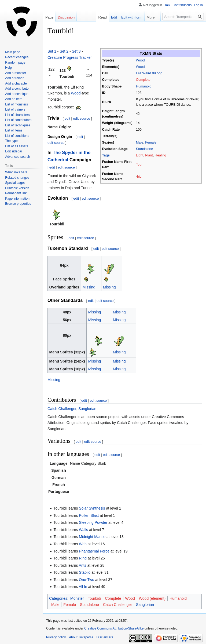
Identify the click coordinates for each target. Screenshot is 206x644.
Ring (83, 558)
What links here (16, 172)
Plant (149, 155)
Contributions (182, 5)
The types (12, 141)
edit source (82, 118)
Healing (161, 155)
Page (49, 17)
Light (140, 155)
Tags (106, 155)
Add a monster (16, 73)
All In (83, 587)
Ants (83, 565)
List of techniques (18, 125)
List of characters (17, 115)
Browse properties (18, 204)
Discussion (66, 17)
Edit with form (127, 17)
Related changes (17, 178)
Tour (139, 164)
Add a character (16, 83)
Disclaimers (105, 637)
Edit (109, 17)
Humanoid (144, 86)
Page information (17, 199)
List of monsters (16, 104)
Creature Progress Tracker (70, 57)
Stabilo (85, 572)
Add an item (14, 99)
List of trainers (15, 109)
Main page (13, 52)
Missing (89, 287)
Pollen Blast (89, 515)
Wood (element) (152, 598)
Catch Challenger (62, 409)
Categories (58, 598)
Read (98, 17)
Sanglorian (87, 409)
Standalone (145, 149)
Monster (77, 598)
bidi (140, 177)
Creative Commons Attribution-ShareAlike (114, 628)
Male (140, 142)
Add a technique (17, 94)
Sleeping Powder (93, 522)
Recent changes (17, 57)
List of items (14, 130)
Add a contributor (17, 89)
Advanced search (18, 157)
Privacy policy (56, 637)
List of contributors (18, 120)
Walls (83, 530)
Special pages (15, 183)
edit (67, 118)
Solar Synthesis (92, 508)
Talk (167, 5)
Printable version (17, 188)
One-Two (87, 580)
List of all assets (16, 146)
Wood (140, 60)
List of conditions (17, 136)
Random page (15, 63)
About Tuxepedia (81, 637)
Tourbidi (95, 598)
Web (83, 544)
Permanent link (16, 193)
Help (8, 68)
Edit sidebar (14, 151)
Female (151, 142)
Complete (143, 80)
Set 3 (76, 51)
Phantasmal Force (94, 551)
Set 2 (64, 51)
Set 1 (52, 51)
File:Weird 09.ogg (149, 73)
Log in (198, 5)
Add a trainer (14, 78)
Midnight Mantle (92, 537)
